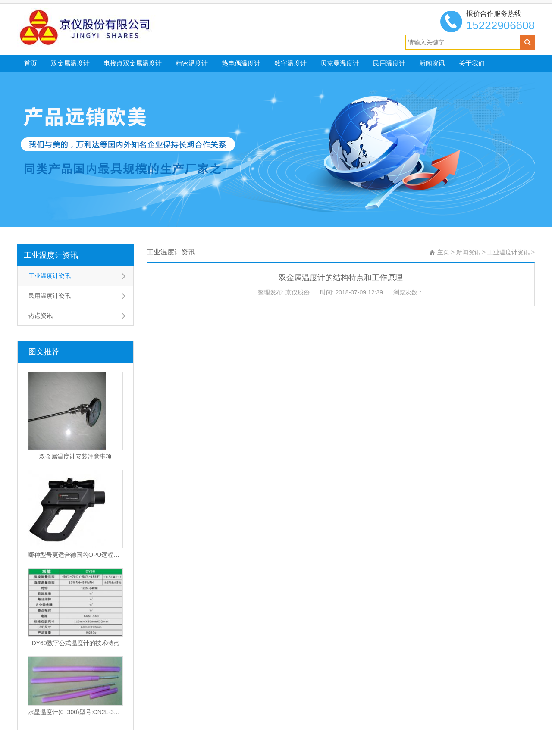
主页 (443, 252)
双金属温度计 (70, 63)
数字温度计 (290, 63)
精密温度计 (192, 63)
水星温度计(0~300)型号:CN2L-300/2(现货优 (75, 712)
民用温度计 (389, 63)
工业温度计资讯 (51, 255)
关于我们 (472, 63)
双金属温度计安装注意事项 (75, 456)
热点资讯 (41, 316)
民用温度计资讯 (50, 296)
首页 (31, 63)
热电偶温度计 (241, 63)
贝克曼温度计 (340, 63)
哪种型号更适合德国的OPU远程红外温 (75, 555)
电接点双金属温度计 (133, 63)
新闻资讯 (432, 63)
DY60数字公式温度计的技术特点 (75, 643)
